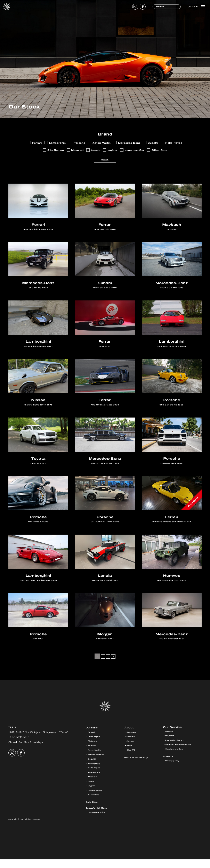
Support (170, 741)
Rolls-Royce (96, 776)
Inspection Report (176, 750)
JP (189, 7)
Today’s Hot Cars (99, 816)
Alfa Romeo (95, 781)
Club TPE (132, 758)
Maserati (94, 785)
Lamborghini (96, 745)
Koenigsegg (95, 772)
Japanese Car (97, 799)
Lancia (92, 790)
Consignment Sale (177, 758)
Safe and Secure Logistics (182, 754)
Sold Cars (94, 810)
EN (195, 7)
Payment (171, 745)
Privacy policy (174, 770)
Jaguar (92, 794)
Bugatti (93, 767)
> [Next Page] (114, 665)
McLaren (94, 750)
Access (131, 750)
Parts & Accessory (139, 766)
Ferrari (92, 741)
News (130, 754)
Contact (170, 766)
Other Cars (95, 803)
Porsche (93, 754)
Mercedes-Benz (98, 763)
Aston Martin (96, 758)
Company (132, 741)
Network (132, 745)
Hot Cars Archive (99, 821)
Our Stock (94, 736)
